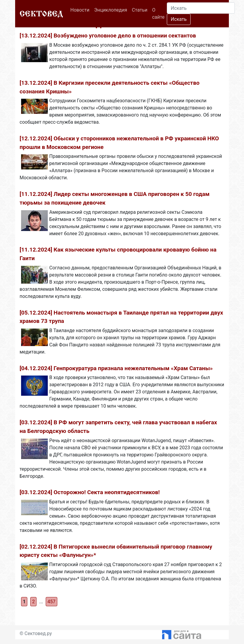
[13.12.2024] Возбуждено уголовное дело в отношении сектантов (108, 36)
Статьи (140, 10)
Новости (81, 10)
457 (52, 602)
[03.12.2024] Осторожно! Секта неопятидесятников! (90, 492)
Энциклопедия (111, 10)
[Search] (201, 8)
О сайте (158, 14)
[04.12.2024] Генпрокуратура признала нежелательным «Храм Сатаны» (116, 368)
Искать (179, 19)
